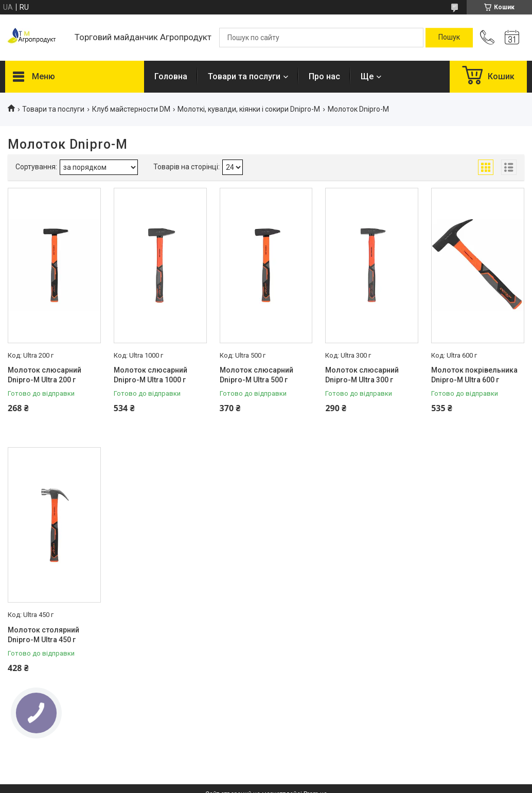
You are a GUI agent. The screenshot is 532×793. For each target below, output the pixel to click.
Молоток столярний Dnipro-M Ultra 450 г (43, 635)
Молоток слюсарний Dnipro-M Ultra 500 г (256, 375)
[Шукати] (449, 38)
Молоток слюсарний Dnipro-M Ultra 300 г (362, 375)
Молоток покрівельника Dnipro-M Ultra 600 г (474, 375)
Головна (171, 76)
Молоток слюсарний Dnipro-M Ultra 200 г (45, 375)
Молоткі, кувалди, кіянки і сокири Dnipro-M (249, 109)
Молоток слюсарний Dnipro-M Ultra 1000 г (150, 375)
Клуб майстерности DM (131, 109)
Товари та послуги (244, 76)
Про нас (324, 76)
